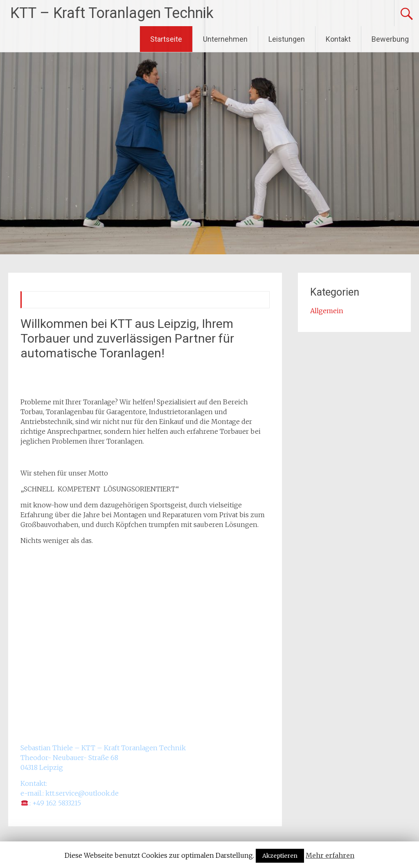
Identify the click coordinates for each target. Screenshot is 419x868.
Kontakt (338, 39)
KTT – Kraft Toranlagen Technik (112, 13)
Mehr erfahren (330, 855)
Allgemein (327, 311)
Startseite (166, 39)
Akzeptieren (280, 856)
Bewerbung (390, 39)
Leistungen (287, 39)
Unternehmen (225, 39)
